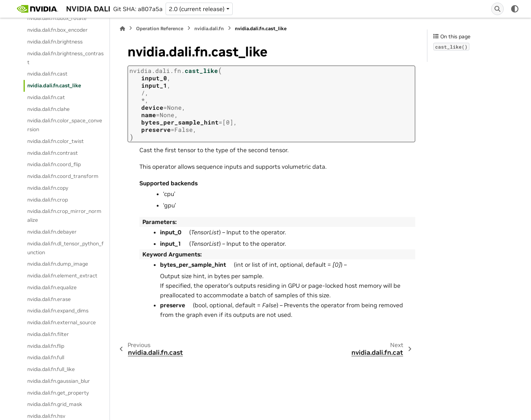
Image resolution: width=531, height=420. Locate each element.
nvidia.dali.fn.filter (48, 334)
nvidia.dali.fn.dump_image (58, 264)
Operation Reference (160, 29)
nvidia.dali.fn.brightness (55, 42)
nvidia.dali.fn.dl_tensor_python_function (65, 248)
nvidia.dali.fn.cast (47, 74)
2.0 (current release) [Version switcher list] (197, 9)
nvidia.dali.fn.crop (48, 200)
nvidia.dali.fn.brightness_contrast (65, 58)
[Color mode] (515, 9)
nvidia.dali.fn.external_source (62, 322)
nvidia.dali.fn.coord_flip (54, 164)
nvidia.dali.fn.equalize (52, 287)
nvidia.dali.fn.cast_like (54, 85)
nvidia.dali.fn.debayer (52, 232)
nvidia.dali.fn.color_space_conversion (65, 125)
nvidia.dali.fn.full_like (51, 369)
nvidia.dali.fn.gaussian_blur (59, 381)
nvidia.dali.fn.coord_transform (63, 176)
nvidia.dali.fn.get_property (58, 393)
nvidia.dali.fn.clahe (48, 109)
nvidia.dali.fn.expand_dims (58, 311)
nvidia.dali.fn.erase (49, 299)
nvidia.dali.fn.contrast (53, 153)
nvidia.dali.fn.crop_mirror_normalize (64, 216)
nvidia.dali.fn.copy (48, 188)
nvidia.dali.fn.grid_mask (55, 404)
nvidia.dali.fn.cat (46, 97)
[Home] (122, 29)
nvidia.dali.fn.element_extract (62, 276)
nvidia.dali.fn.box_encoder (58, 30)
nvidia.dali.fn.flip (46, 346)
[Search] (497, 9)
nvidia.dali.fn (209, 29)
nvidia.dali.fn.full (46, 357)
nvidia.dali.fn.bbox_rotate (57, 18)
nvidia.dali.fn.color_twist (55, 141)
